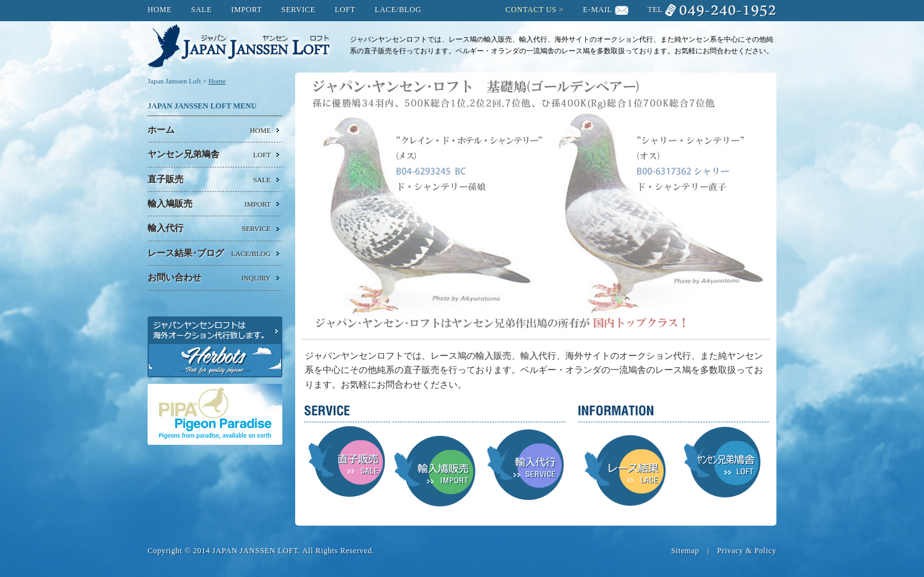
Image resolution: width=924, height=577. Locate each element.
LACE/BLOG (398, 10)
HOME (160, 10)
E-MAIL (598, 10)
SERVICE (298, 10)
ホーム (209, 130)
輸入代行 (209, 228)
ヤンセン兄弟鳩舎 (209, 155)
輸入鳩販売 (209, 204)
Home (217, 81)
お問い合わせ (209, 278)
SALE (201, 10)
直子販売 (209, 180)
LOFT (345, 10)
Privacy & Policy (747, 551)
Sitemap (685, 551)
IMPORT (246, 10)
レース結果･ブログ (209, 254)
